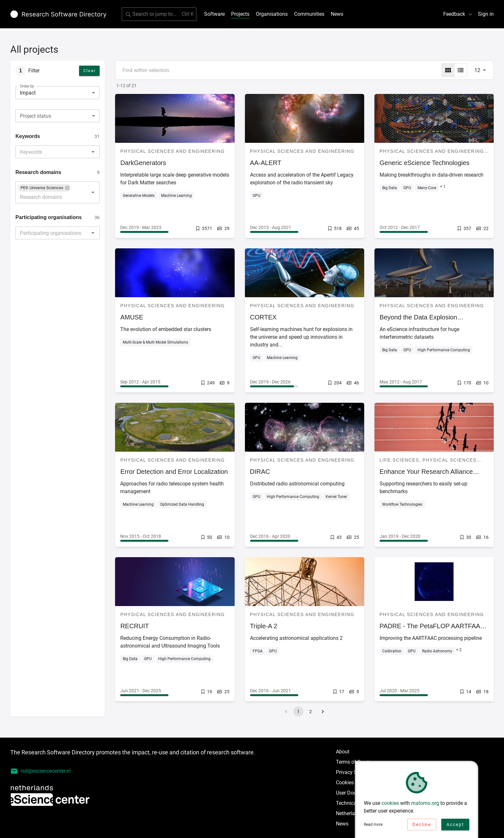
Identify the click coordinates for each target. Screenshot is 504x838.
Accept (455, 825)
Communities (309, 14)
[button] (45, 188)
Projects (240, 14)
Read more (373, 825)
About (343, 752)
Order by (27, 86)
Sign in (486, 14)
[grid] (448, 70)
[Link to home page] (58, 14)
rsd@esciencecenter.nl (40, 771)
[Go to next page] (323, 712)
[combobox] (58, 116)
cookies (390, 804)
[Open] (93, 152)
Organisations (272, 14)
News (337, 14)
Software (214, 14)
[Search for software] (159, 14)
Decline (422, 825)
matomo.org (425, 804)
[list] (461, 70)
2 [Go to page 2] (310, 712)
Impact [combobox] (28, 93)
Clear (90, 71)
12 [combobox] (477, 70)
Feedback (458, 14)
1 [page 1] (298, 712)
